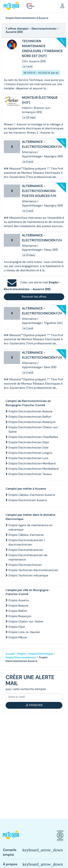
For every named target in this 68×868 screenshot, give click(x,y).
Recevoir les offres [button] (34, 297)
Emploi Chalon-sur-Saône (26, 621)
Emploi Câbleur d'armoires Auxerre (32, 495)
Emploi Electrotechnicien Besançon (32, 422)
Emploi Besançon (20, 616)
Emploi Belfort (18, 611)
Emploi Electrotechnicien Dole (28, 448)
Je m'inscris (34, 705)
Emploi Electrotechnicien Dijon (29, 442)
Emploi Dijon (17, 627)
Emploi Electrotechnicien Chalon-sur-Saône (34, 429)
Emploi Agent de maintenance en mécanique (31, 527)
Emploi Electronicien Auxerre (28, 500)
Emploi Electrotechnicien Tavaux (30, 474)
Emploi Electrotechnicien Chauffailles (33, 437)
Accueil (10, 654)
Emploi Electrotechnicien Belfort (30, 417)
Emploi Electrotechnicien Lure (28, 458)
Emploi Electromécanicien (26, 550)
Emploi (22, 654)
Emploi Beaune (18, 606)
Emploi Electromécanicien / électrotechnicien (27, 542)
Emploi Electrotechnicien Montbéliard (34, 469)
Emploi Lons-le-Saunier (24, 632)
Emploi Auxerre (19, 600)
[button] (62, 6)
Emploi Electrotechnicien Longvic (31, 453)
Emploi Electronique (41, 654)
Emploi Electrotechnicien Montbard (32, 463)
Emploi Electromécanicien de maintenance (28, 557)
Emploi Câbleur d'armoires (26, 535)
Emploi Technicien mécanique (28, 575)
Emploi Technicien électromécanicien (33, 570)
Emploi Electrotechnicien (25, 565)
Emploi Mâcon (18, 637)
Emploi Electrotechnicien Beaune (30, 411)
